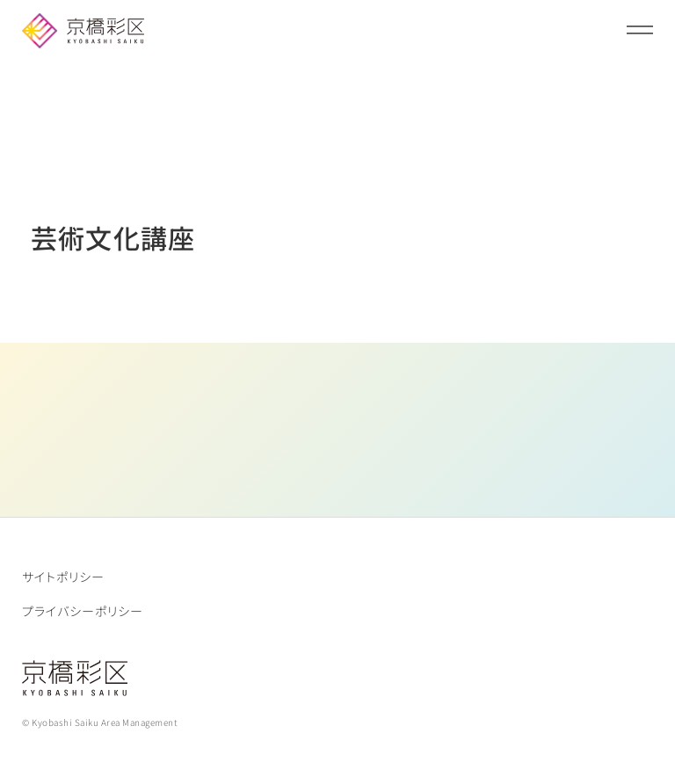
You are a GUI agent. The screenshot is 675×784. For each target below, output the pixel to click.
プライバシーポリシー (83, 611)
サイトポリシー (63, 577)
